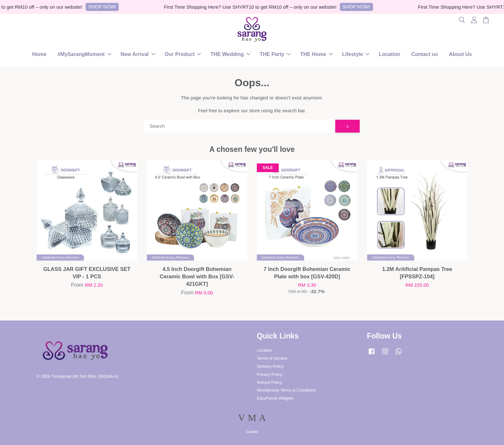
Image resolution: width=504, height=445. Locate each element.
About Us (460, 54)
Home (39, 54)
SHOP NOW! (105, 7)
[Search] (240, 126)
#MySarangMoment (84, 54)
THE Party (275, 54)
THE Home (316, 54)
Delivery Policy (270, 366)
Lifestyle (356, 54)
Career (252, 432)
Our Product (183, 54)
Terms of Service (272, 358)
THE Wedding (230, 54)
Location (390, 54)
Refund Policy (270, 382)
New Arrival (138, 54)
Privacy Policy (270, 374)
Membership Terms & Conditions (286, 390)
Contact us (425, 54)
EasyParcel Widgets (275, 398)
